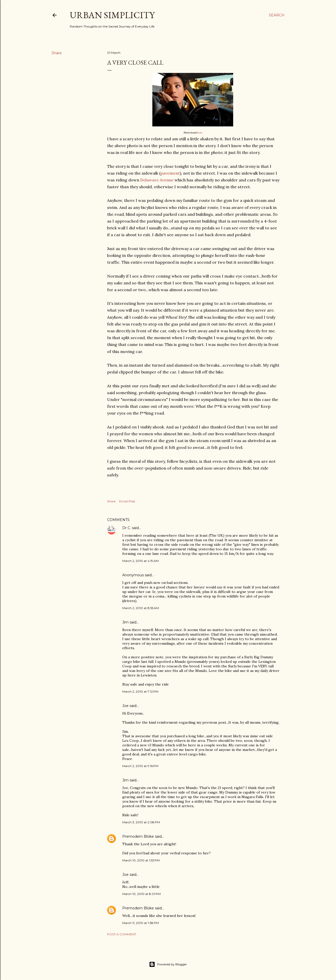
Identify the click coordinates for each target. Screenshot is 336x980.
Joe (125, 706)
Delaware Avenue (157, 180)
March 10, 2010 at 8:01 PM (141, 894)
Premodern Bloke (138, 836)
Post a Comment (122, 934)
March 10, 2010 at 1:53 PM (141, 860)
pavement (170, 173)
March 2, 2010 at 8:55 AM (141, 608)
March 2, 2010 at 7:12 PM (140, 691)
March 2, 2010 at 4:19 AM (140, 561)
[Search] (277, 15)
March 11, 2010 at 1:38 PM (141, 923)
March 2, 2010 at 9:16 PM (140, 766)
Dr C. (127, 528)
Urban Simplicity (112, 15)
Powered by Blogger (168, 964)
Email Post (127, 501)
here (200, 133)
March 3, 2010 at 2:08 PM (141, 822)
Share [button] (57, 53)
